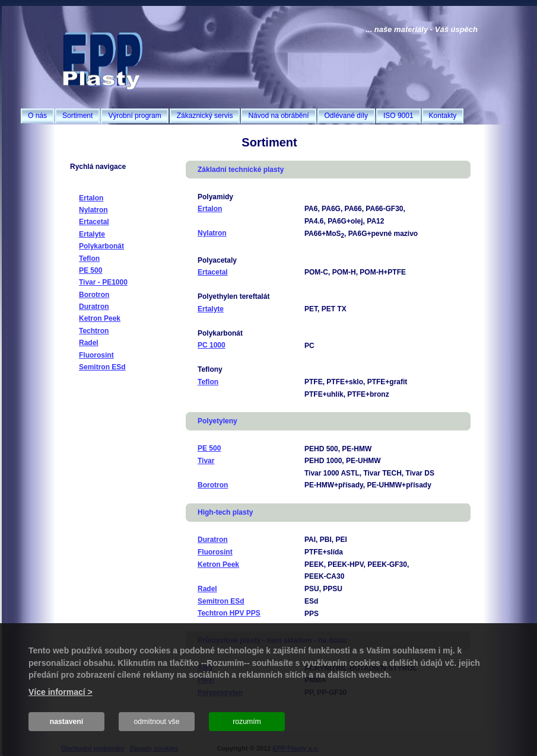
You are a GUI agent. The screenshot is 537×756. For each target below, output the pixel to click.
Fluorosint (96, 355)
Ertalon (91, 198)
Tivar (206, 461)
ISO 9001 (398, 116)
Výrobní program (134, 116)
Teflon (89, 259)
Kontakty (443, 116)
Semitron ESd (102, 367)
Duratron (94, 307)
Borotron (94, 295)
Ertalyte (92, 234)
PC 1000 (212, 345)
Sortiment (77, 116)
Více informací (57, 692)
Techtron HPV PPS (229, 613)
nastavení (67, 722)
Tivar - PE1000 (103, 282)
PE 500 (90, 270)
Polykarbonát (101, 246)
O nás (37, 116)
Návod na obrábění (278, 116)
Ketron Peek (100, 318)
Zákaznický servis (205, 116)
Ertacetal (94, 222)
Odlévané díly (346, 116)
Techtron (94, 331)
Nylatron (93, 210)
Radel (89, 343)
